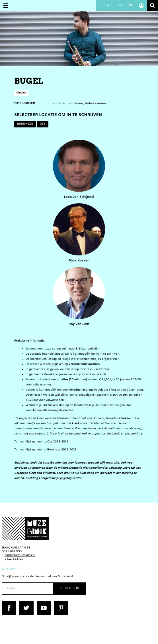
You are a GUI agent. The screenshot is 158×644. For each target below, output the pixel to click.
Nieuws (105, 6)
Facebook (9, 603)
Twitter (24, 603)
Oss (43, 124)
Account (141, 6)
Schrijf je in (69, 589)
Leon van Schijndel (79, 169)
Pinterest (60, 603)
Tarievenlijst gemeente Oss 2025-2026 (41, 442)
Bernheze (25, 124)
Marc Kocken (79, 233)
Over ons (125, 6)
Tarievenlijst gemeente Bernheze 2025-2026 (45, 450)
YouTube (43, 603)
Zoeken (152, 6)
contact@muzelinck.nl (20, 555)
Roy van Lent (79, 297)
